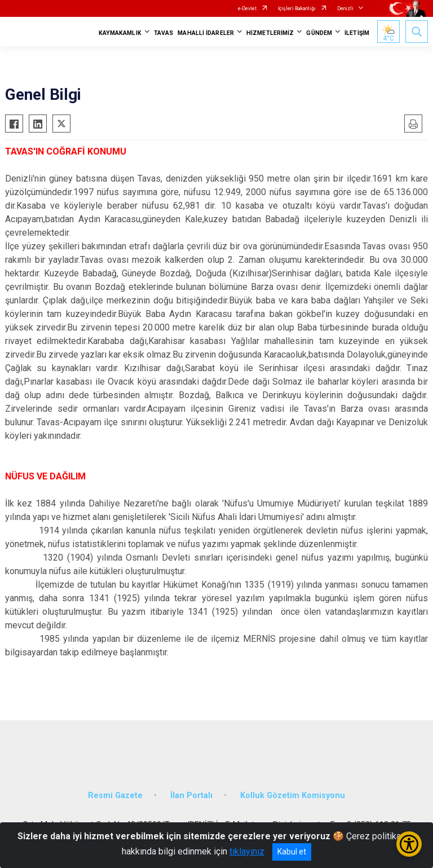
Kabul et (292, 852)
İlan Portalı (191, 796)
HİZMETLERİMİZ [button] (270, 33)
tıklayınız (247, 851)
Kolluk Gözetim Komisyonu (293, 796)
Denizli (345, 8)
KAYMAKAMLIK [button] (120, 33)
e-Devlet (247, 8)
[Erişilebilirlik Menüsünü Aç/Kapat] (409, 844)
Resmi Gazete (115, 796)
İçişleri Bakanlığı (297, 8)
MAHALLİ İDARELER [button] (206, 33)
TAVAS (164, 33)
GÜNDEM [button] (319, 33)
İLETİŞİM (357, 33)
